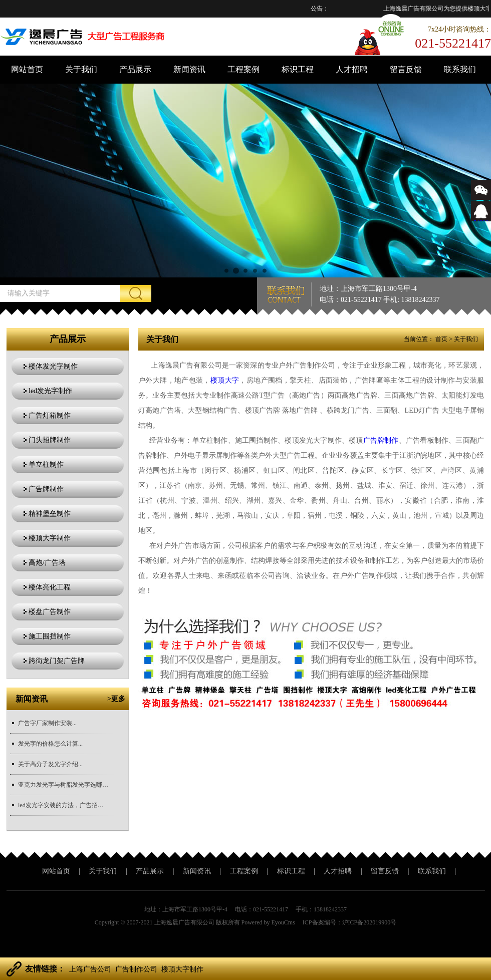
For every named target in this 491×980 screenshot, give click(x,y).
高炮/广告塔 (47, 563)
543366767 (481, 219)
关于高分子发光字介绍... (50, 764)
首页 (441, 339)
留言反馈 (406, 69)
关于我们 (81, 69)
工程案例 (243, 69)
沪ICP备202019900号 (370, 922)
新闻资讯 (189, 69)
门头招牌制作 (50, 440)
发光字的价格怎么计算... (50, 744)
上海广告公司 (90, 969)
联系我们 (460, 69)
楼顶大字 (225, 380)
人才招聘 (352, 69)
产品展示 (135, 69)
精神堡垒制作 (50, 514)
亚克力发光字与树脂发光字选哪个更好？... (63, 785)
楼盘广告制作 (50, 612)
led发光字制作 (50, 391)
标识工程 (298, 69)
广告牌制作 (46, 489)
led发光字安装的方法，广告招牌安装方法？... (63, 805)
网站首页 (27, 69)
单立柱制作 (46, 464)
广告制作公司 (136, 969)
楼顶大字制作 (50, 538)
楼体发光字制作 (53, 366)
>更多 (116, 699)
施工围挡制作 (50, 636)
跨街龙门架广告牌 (57, 661)
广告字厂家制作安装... (47, 723)
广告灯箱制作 (50, 415)
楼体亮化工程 (50, 587)
